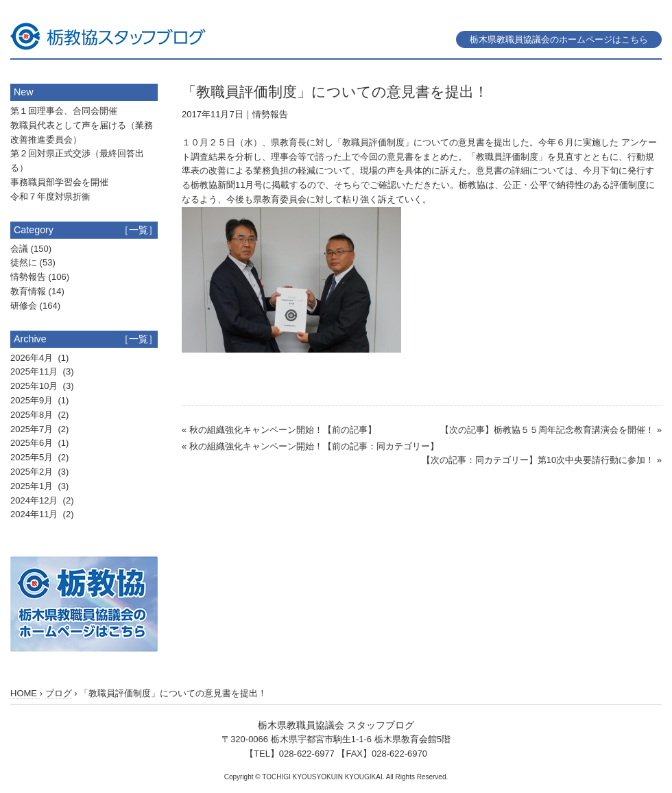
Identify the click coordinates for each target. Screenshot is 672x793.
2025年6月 (33, 443)
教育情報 (28, 291)
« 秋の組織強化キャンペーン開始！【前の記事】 (279, 430)
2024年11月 (35, 514)
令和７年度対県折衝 (50, 197)
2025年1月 (33, 486)
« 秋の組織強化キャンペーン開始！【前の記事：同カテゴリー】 (310, 446)
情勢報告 (270, 114)
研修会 (24, 306)
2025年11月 (35, 371)
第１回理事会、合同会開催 (64, 111)
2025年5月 (33, 457)
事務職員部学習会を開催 (59, 182)
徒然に (24, 262)
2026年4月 (33, 358)
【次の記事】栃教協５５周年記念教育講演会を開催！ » (551, 430)
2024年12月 (35, 500)
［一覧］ (139, 230)
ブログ (59, 693)
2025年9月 (33, 400)
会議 (19, 249)
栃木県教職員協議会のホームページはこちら (559, 39)
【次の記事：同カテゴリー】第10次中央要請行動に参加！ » (542, 460)
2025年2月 (33, 472)
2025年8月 (33, 415)
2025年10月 (35, 386)
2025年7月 (33, 429)
